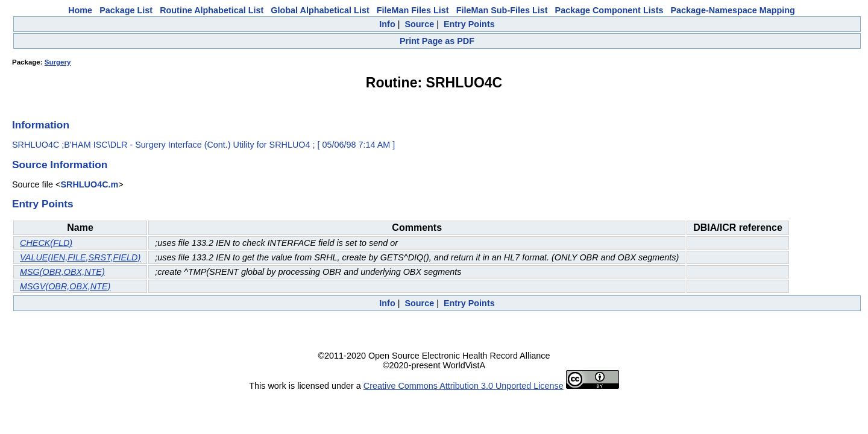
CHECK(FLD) (46, 243)
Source (419, 24)
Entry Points (469, 24)
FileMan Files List (413, 10)
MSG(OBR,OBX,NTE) (62, 272)
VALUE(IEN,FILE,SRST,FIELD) (80, 257)
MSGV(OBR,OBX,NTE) (65, 286)
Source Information (60, 165)
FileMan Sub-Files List (502, 10)
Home (80, 10)
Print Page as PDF (437, 41)
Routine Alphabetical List (212, 10)
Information (41, 125)
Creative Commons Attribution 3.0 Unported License (464, 386)
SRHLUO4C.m (89, 184)
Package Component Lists (609, 10)
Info (387, 24)
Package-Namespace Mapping (733, 10)
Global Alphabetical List (320, 10)
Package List (126, 10)
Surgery (58, 62)
